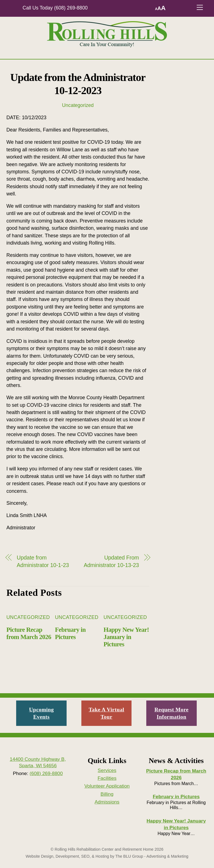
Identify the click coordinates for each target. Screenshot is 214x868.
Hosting (102, 856)
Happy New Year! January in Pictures (126, 637)
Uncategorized (78, 105)
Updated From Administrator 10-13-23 (111, 561)
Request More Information (171, 713)
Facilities (107, 778)
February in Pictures (70, 633)
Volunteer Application (107, 786)
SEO (85, 856)
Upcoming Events (41, 713)
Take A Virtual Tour (106, 713)
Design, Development (60, 856)
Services (107, 770)
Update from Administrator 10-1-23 (43, 561)
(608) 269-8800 (71, 8)
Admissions (107, 802)
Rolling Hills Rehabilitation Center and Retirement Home (104, 849)
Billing (107, 794)
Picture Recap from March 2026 (29, 633)
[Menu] (200, 7)
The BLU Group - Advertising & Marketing (152, 856)
